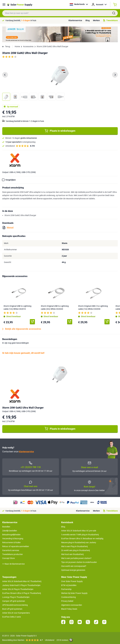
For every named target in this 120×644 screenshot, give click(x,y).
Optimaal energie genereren (73, 570)
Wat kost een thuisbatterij (72, 554)
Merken (96, 20)
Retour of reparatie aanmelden (16, 546)
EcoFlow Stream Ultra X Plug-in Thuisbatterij (22, 593)
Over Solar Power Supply (72, 581)
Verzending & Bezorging (13, 539)
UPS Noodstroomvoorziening (15, 605)
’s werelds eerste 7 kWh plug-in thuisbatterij (80, 535)
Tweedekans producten (13, 554)
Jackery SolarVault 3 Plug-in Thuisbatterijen (21, 585)
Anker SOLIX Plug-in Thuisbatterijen (18, 589)
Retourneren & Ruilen (11, 542)
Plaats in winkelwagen (60, 131)
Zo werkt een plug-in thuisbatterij (75, 550)
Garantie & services (11, 550)
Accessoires (28, 46)
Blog (88, 20)
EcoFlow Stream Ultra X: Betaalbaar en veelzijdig (82, 539)
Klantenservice (75, 20)
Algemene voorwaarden (72, 605)
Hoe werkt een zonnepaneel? (74, 566)
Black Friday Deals (69, 609)
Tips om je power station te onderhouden (79, 562)
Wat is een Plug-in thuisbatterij (74, 546)
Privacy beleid (67, 601)
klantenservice (26, 452)
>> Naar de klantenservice (13, 564)
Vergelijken (11, 180)
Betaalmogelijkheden (11, 535)
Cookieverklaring (68, 597)
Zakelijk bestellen (10, 531)
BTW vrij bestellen (69, 585)
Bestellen (6, 527)
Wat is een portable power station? (76, 558)
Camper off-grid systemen (14, 601)
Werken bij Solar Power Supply (74, 593)
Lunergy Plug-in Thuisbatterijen (16, 597)
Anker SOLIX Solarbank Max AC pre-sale (79, 531)
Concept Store (8, 558)
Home (17, 46)
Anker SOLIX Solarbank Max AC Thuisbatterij (22, 581)
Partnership (66, 589)
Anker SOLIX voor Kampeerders (16, 613)
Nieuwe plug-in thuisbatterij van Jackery (79, 542)
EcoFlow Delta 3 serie (12, 617)
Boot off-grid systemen (12, 609)
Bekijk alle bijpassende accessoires (22, 329)
